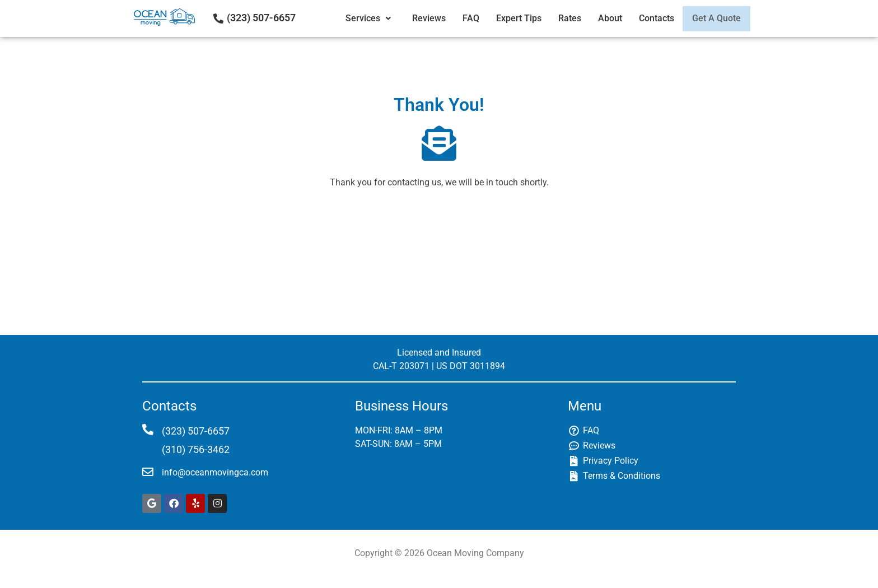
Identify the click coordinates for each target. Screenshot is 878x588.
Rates (562, 18)
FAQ (463, 18)
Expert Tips (511, 18)
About (602, 18)
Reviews (421, 18)
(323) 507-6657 (261, 18)
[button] (363, 18)
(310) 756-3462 (196, 449)
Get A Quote (713, 18)
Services (363, 18)
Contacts (649, 18)
